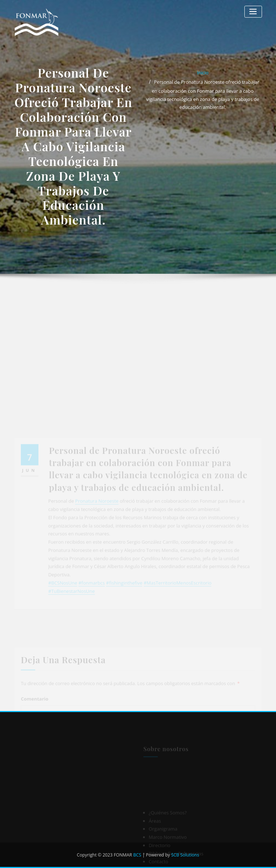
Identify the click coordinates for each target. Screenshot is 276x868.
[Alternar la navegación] (253, 12)
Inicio (203, 73)
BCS (137, 855)
